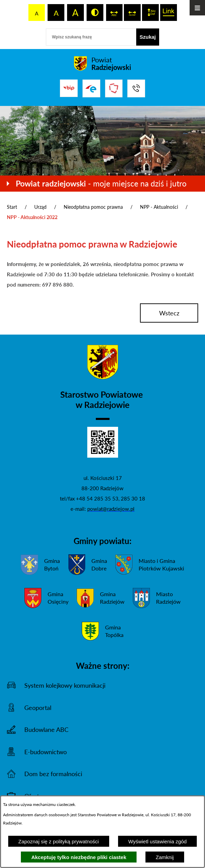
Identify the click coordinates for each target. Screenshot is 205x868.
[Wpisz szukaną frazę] (91, 37)
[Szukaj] (148, 37)
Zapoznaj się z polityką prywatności (59, 841)
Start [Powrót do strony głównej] (12, 207)
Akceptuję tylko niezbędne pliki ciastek (79, 857)
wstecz (169, 313)
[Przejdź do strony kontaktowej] (136, 88)
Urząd (40, 207)
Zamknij (165, 857)
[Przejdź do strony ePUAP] (91, 88)
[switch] (114, 13)
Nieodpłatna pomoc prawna (93, 207)
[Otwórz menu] (197, 8)
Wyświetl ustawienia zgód (158, 841)
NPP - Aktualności (159, 207)
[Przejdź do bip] (69, 88)
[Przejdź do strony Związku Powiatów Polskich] (114, 88)
